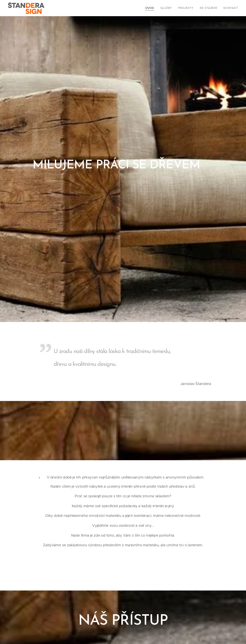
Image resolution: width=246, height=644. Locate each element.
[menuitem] (157, 8)
